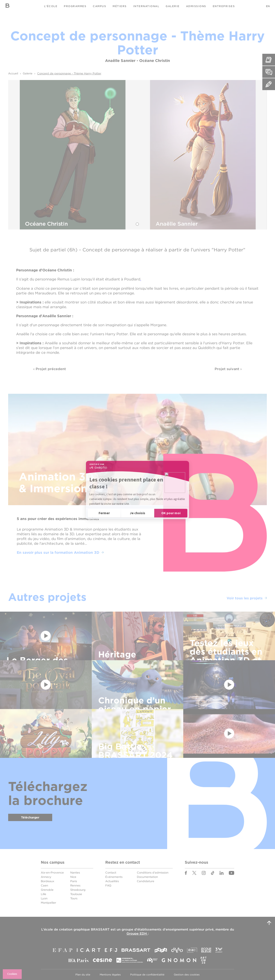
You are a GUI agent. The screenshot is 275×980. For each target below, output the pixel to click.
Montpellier (48, 903)
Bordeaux (47, 881)
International (146, 6)
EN (268, 6)
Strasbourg (78, 890)
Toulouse (76, 894)
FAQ (108, 885)
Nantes (75, 873)
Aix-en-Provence (52, 873)
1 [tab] (137, 224)
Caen (44, 885)
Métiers (120, 6)
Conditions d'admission (153, 873)
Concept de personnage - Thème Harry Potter (69, 73)
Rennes (75, 885)
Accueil (13, 73)
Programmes (75, 6)
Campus (99, 6)
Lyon (44, 898)
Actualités (112, 881)
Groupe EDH (137, 934)
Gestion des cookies (187, 975)
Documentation (147, 877)
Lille (44, 894)
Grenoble (47, 890)
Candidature (146, 881)
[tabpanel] (137, 155)
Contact (111, 873)
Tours (74, 898)
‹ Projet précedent (50, 369)
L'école (51, 6)
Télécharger (30, 817)
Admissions (196, 6)
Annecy (46, 877)
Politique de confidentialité (147, 975)
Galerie (173, 6)
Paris (74, 881)
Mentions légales (110, 975)
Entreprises (224, 6)
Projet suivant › (228, 369)
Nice (73, 877)
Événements (114, 877)
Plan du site (83, 975)
